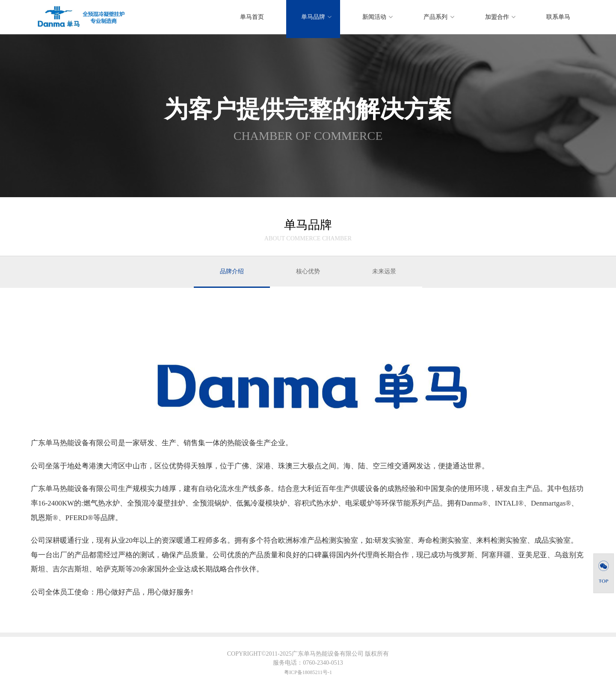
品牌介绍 (232, 271)
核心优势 (308, 271)
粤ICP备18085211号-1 (308, 672)
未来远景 (384, 271)
